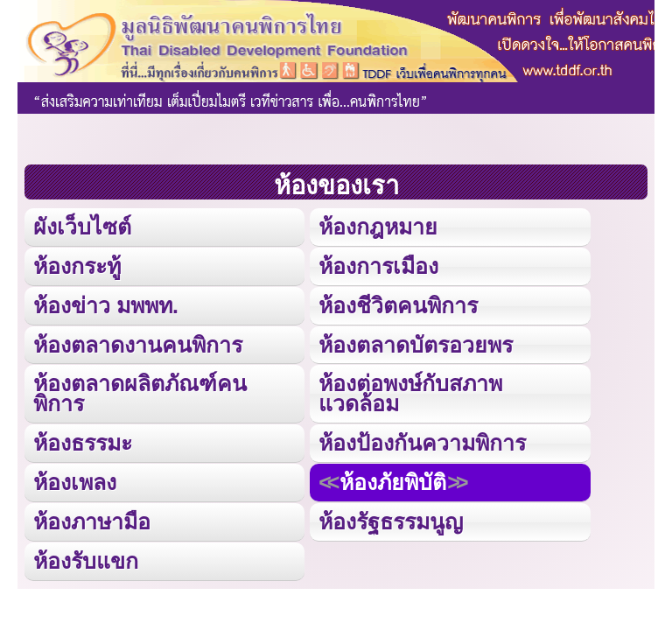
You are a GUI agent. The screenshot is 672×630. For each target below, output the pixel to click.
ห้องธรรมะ (83, 443)
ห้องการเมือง (378, 266)
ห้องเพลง (75, 482)
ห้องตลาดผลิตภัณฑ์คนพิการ (140, 393)
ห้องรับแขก (86, 561)
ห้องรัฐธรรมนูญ (391, 521)
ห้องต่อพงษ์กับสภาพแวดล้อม (410, 393)
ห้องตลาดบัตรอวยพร (416, 345)
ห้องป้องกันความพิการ (422, 443)
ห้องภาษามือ (92, 521)
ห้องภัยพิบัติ (393, 482)
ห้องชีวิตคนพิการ (398, 305)
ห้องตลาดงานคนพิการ (138, 345)
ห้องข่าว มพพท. (106, 305)
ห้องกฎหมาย (378, 227)
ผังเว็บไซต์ (82, 227)
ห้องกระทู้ (77, 266)
